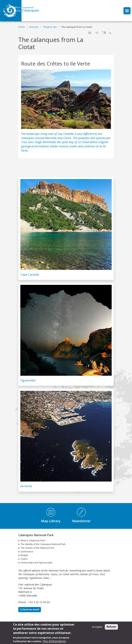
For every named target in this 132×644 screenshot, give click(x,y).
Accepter (97, 628)
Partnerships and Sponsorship (36, 563)
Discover (34, 27)
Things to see (50, 27)
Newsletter (81, 521)
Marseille (51, 138)
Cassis (67, 138)
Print (90, 33)
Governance (27, 552)
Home (22, 27)
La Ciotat (83, 142)
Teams (24, 559)
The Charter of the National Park (37, 548)
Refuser (111, 628)
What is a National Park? (33, 540)
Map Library (51, 521)
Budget (24, 555)
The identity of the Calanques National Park (43, 544)
